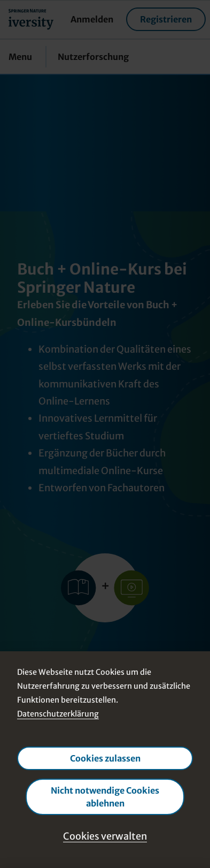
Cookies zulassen (105, 758)
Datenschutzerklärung (58, 714)
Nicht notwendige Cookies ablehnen (105, 796)
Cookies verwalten (105, 836)
